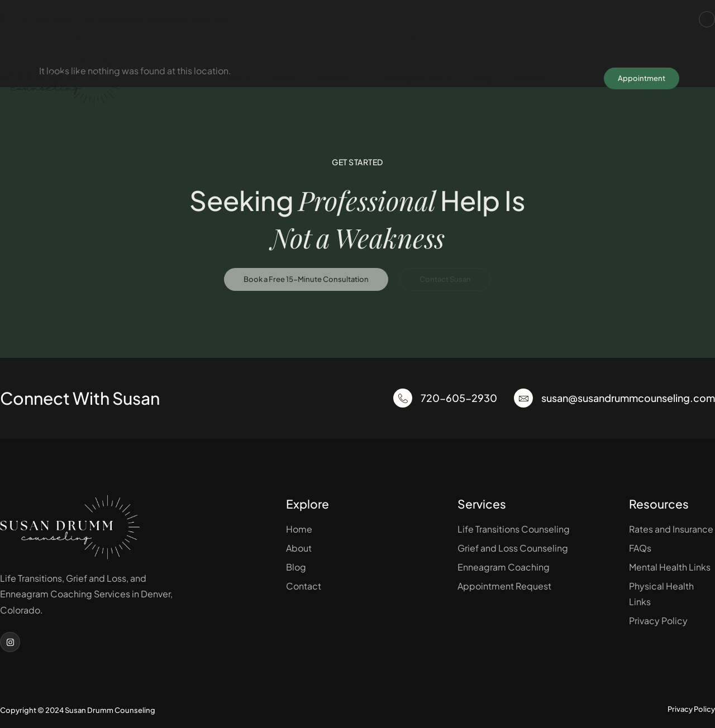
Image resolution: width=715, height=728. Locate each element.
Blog (483, 78)
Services (339, 78)
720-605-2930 (35, 19)
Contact (530, 78)
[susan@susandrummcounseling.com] (523, 398)
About (285, 78)
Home (239, 78)
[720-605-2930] (403, 398)
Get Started (357, 162)
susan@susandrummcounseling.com (156, 19)
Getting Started (417, 78)
